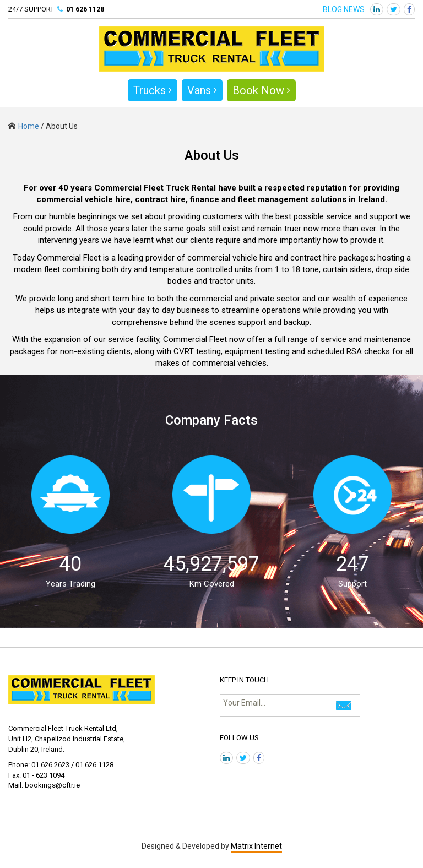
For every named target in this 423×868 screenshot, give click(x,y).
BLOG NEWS (344, 9)
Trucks (153, 90)
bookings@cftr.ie (52, 785)
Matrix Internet (256, 846)
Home (24, 126)
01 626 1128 (85, 9)
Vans (202, 90)
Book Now (261, 90)
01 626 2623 (50, 765)
